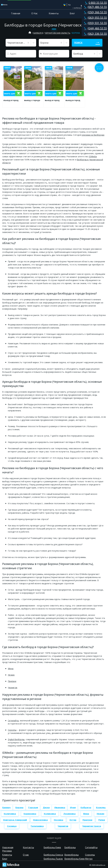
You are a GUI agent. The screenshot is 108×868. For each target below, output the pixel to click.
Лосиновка (69, 814)
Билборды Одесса (53, 855)
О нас (26, 855)
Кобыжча (86, 807)
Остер (73, 820)
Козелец (101, 807)
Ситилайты (13, 721)
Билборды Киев (52, 847)
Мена (11, 669)
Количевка (10, 814)
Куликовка (50, 814)
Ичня (73, 807)
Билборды (70, 847)
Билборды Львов (53, 859)
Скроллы (12, 730)
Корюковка (30, 814)
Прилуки (12, 681)
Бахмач (6, 807)
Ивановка (60, 807)
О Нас (34, 13)
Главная (16, 13)
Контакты (92, 13)
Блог (72, 13)
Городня (33, 807)
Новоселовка (40, 820)
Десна (46, 807)
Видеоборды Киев (75, 859)
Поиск (78, 43)
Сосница (12, 826)
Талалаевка (37, 826)
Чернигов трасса (92, 826)
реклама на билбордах (93, 135)
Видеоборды (72, 855)
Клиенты (54, 13)
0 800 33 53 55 (95, 3)
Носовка (58, 820)
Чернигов (13, 688)
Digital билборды (16, 739)
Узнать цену (9, 93)
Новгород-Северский (15, 820)
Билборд (38, 33)
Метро (89, 859)
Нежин (11, 675)
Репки (102, 820)
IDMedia (93, 156)
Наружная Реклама (8, 849)
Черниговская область (57, 33)
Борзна (19, 807)
